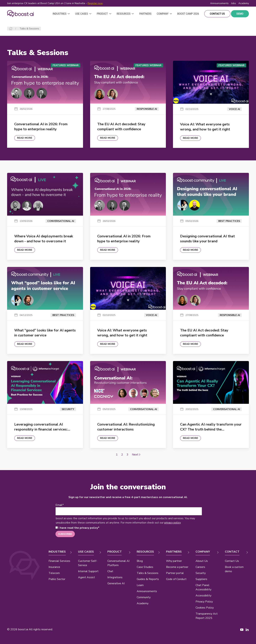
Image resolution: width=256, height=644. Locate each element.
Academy (143, 603)
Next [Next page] (136, 455)
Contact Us (232, 561)
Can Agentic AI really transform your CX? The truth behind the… (211, 427)
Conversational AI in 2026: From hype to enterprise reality (41, 127)
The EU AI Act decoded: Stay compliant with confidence (121, 127)
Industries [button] (61, 14)
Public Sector (57, 579)
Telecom (54, 573)
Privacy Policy (204, 602)
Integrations (115, 577)
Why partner (174, 561)
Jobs (234, 3)
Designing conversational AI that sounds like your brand (207, 239)
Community (144, 597)
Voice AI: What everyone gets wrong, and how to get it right (205, 127)
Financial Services (59, 561)
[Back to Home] (20, 14)
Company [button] (164, 14)
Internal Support (88, 571)
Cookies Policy (205, 608)
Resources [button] (125, 14)
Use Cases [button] (83, 14)
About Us (202, 561)
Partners (145, 14)
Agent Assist (86, 577)
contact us (217, 14)
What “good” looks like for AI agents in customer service (45, 333)
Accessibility (203, 596)
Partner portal (175, 573)
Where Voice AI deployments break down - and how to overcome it (44, 239)
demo (240, 14)
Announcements (219, 3)
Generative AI (116, 583)
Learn (140, 585)
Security (201, 573)
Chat (110, 571)
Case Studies (145, 567)
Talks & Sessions (148, 573)
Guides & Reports (148, 579)
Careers (200, 567)
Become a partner (177, 567)
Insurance (54, 567)
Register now (95, 3)
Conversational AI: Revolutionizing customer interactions (126, 427)
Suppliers (201, 579)
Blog (140, 561)
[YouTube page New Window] (242, 629)
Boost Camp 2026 (188, 14)
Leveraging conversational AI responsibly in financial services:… (42, 427)
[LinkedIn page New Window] (247, 629)
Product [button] (104, 14)
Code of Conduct (176, 579)
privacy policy (172, 523)
